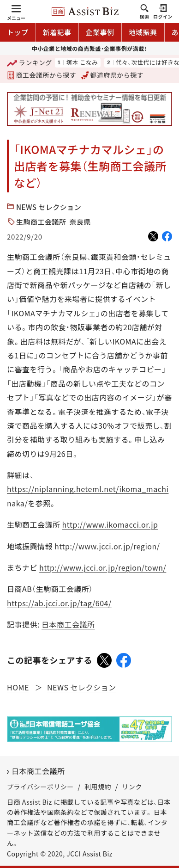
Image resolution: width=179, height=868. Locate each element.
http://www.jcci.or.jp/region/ (107, 546)
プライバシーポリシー (40, 787)
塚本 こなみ (82, 63)
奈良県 (81, 222)
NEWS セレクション (49, 207)
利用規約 (98, 787)
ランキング (30, 63)
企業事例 (100, 32)
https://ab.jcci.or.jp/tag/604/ (59, 603)
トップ (18, 32)
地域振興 (143, 32)
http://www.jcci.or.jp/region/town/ (103, 567)
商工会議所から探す (42, 75)
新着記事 (57, 32)
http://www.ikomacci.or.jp (110, 524)
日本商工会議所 (68, 624)
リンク (132, 787)
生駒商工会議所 (41, 222)
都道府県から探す (113, 75)
